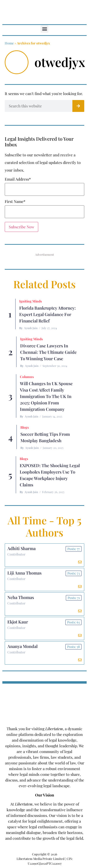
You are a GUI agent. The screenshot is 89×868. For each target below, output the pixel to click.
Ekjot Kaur (18, 622)
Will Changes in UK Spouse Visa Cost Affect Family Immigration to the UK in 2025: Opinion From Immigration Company (46, 396)
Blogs (25, 427)
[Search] (78, 106)
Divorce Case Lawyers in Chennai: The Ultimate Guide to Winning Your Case (48, 352)
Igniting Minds (30, 301)
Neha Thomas (21, 597)
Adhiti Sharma (21, 548)
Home (9, 43)
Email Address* (18, 179)
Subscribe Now (21, 227)
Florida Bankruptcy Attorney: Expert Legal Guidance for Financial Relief (47, 314)
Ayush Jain (31, 328)
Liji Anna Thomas (24, 573)
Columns (27, 377)
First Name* (15, 201)
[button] (44, 29)
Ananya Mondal (22, 646)
